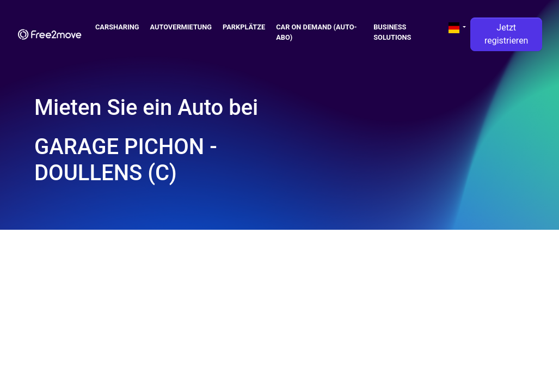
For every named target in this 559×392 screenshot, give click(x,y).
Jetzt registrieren (506, 34)
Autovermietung (181, 27)
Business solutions (392, 32)
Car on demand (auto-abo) (316, 32)
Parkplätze (244, 27)
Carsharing (117, 27)
